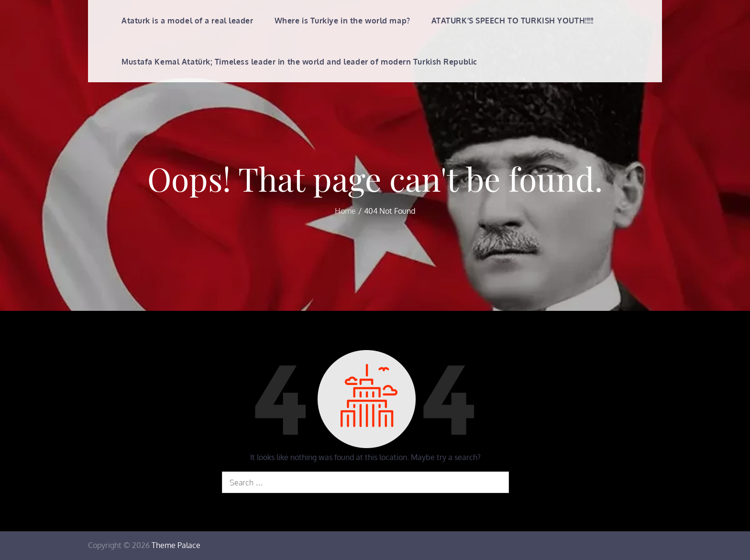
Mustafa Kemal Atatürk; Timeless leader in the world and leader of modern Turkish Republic (299, 62)
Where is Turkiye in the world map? (342, 21)
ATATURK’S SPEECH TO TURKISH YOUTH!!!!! (513, 21)
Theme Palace (176, 545)
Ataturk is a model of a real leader (187, 21)
